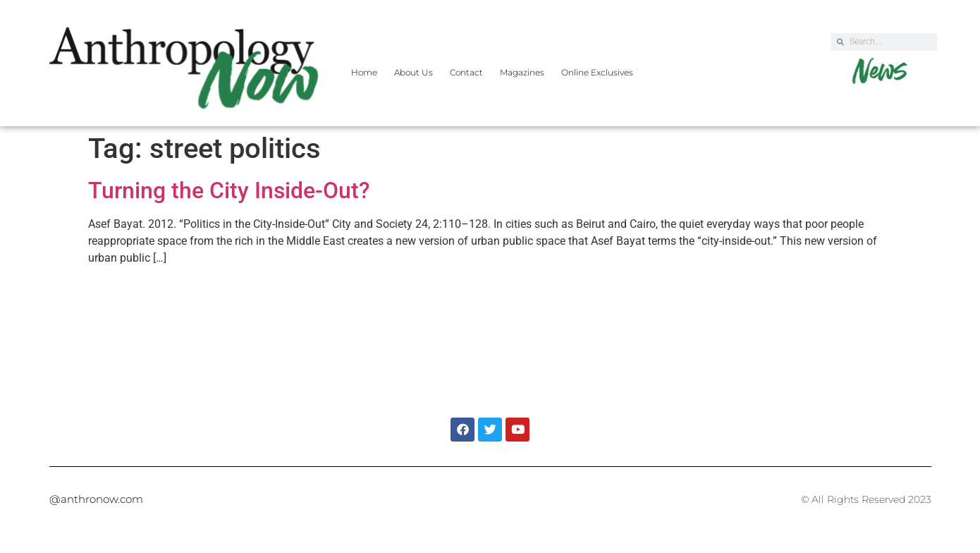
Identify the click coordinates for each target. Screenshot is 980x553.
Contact (466, 72)
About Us (414, 72)
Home (364, 72)
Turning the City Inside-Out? (229, 190)
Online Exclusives (597, 72)
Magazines (522, 72)
